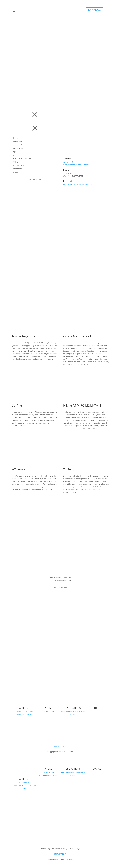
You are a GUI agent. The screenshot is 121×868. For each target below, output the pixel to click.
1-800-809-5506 (69, 173)
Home (16, 138)
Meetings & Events (20, 165)
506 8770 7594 (53, 775)
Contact (16, 172)
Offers (16, 162)
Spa (15, 152)
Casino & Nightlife (20, 159)
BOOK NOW (95, 10)
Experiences (18, 169)
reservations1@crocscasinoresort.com (78, 185)
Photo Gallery (18, 142)
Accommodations (20, 145)
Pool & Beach (18, 148)
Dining (16, 155)
